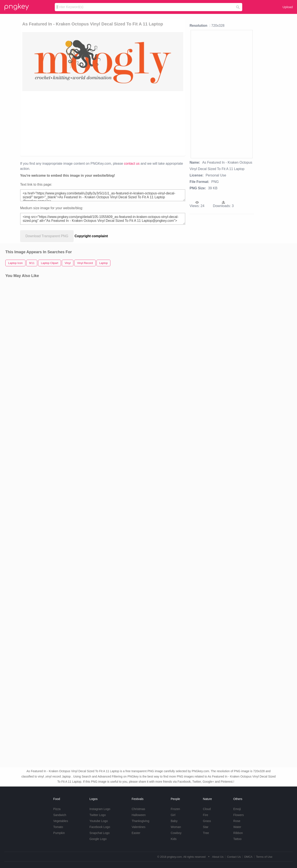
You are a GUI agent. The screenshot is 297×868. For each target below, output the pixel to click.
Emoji (237, 809)
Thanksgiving (140, 821)
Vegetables (61, 821)
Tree (206, 833)
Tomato (58, 827)
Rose (237, 821)
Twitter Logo (98, 815)
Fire (205, 815)
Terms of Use (264, 857)
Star (206, 827)
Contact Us (234, 857)
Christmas (138, 809)
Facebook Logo (100, 827)
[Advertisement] (103, 123)
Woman (176, 827)
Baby (174, 821)
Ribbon (238, 833)
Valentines (138, 827)
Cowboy (176, 833)
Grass (207, 821)
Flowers (238, 815)
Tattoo (237, 839)
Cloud (207, 809)
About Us (218, 857)
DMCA (248, 857)
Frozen (175, 809)
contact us (132, 164)
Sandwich (60, 815)
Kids (174, 839)
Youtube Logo (99, 821)
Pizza (57, 809)
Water (237, 827)
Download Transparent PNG (47, 236)
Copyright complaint (91, 236)
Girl (173, 815)
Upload (288, 7)
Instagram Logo (100, 809)
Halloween (139, 815)
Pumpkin (59, 833)
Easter (136, 833)
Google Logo (98, 839)
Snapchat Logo (99, 833)
